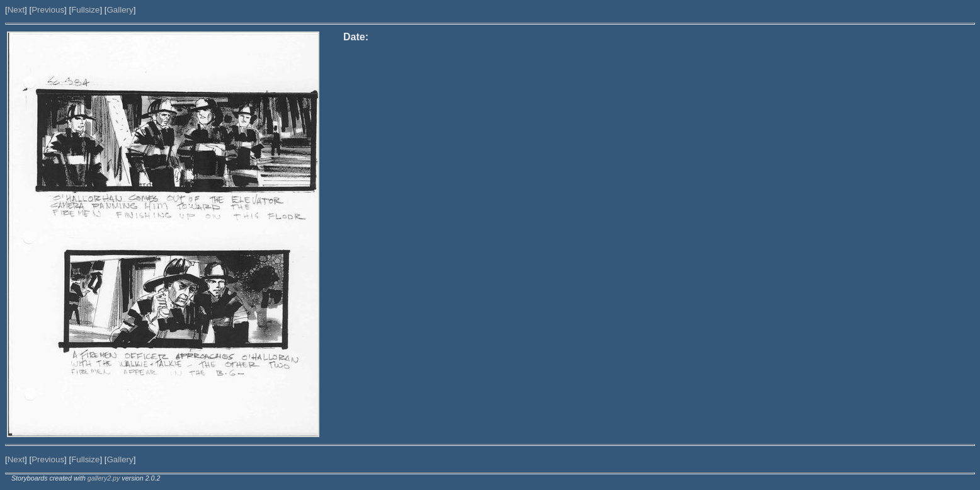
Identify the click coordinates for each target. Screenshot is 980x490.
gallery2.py (104, 478)
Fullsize (85, 10)
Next (16, 10)
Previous (48, 10)
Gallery (120, 10)
